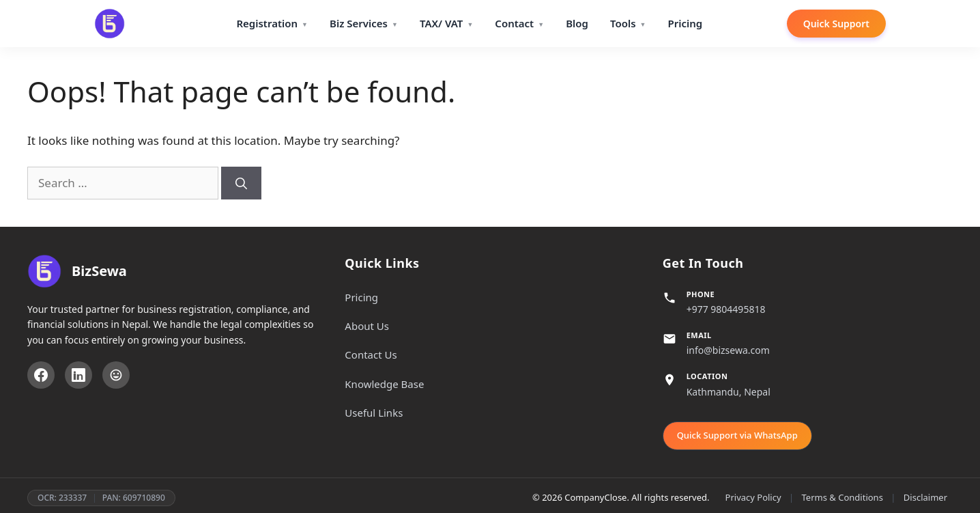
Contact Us (371, 355)
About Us (367, 326)
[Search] (241, 183)
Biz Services (359, 23)
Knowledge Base (384, 384)
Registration (267, 23)
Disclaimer (925, 497)
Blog (577, 23)
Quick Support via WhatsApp (737, 435)
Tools (623, 23)
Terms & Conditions (842, 497)
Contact (514, 23)
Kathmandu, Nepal (729, 392)
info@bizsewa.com (728, 350)
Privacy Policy (753, 497)
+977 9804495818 (726, 309)
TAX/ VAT (441, 23)
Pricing (685, 23)
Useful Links (374, 413)
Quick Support (836, 24)
